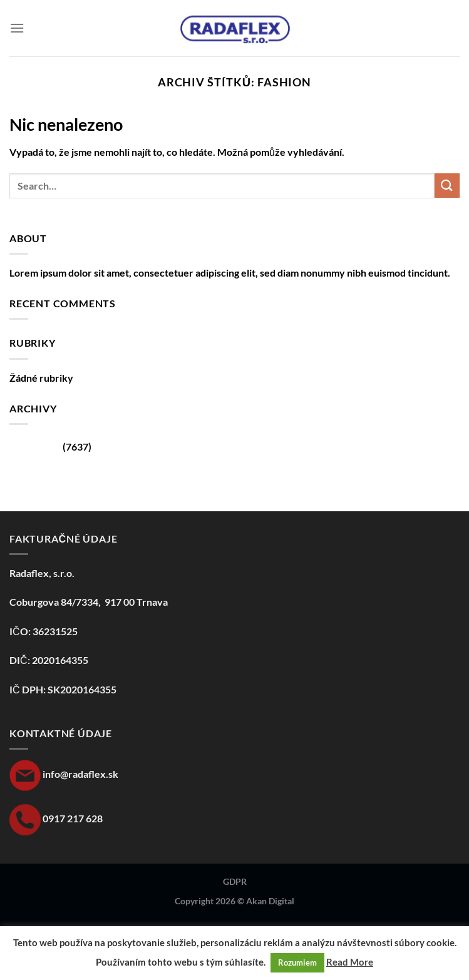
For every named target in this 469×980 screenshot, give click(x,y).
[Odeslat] (447, 186)
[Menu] (17, 28)
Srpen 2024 (35, 447)
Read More (350, 962)
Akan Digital (270, 901)
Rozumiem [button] (297, 962)
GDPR (235, 881)
